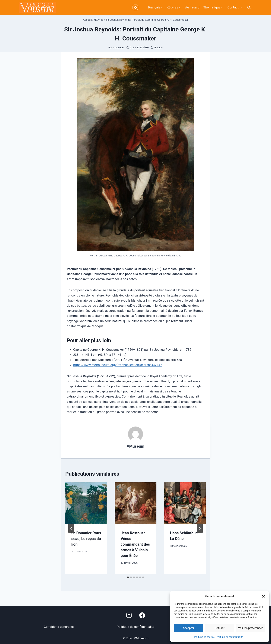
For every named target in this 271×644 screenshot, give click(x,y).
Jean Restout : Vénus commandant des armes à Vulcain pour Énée (135, 544)
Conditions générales (59, 627)
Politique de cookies (204, 637)
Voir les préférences (251, 628)
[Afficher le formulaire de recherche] (249, 8)
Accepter (188, 628)
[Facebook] (142, 615)
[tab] (128, 577)
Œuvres (158, 47)
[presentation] (86, 503)
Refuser (219, 628)
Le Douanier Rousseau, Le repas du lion (86, 539)
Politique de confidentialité (230, 637)
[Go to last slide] (71, 528)
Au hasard (192, 7)
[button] (263, 596)
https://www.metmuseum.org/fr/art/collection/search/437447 (118, 365)
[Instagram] (136, 8)
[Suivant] (200, 528)
